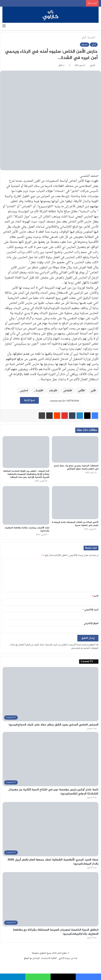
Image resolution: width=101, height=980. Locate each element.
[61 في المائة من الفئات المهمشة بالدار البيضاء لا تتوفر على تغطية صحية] (75, 503)
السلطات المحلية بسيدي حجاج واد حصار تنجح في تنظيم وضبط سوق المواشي (76, 467)
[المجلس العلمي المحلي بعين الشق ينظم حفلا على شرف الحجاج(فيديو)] (50, 694)
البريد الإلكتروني (91, 610)
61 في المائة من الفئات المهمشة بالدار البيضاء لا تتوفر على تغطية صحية (75, 524)
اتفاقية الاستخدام (49, 958)
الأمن (81, 391)
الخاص (67, 391)
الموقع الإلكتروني (91, 623)
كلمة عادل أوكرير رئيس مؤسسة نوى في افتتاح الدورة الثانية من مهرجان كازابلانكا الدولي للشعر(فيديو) (53, 792)
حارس (23, 391)
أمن (93, 391)
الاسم (95, 596)
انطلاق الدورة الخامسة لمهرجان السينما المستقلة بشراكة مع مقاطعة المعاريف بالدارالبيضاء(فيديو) (56, 932)
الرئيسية (93, 38)
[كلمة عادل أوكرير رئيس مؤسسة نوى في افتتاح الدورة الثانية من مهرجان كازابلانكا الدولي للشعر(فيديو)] (50, 759)
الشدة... (38, 391)
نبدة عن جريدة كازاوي (68, 958)
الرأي (84, 38)
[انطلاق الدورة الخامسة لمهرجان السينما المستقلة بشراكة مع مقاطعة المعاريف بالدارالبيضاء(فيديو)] (50, 899)
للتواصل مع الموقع (32, 958)
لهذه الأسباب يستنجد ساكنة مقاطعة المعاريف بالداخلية (27, 529)
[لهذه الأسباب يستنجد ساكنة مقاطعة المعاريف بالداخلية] (26, 505)
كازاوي (92, 65)
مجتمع (85, 45)
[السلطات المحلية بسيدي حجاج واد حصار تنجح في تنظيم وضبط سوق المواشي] (75, 449)
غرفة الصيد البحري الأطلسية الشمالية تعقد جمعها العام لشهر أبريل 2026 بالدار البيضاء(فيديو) (53, 862)
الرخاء (53, 391)
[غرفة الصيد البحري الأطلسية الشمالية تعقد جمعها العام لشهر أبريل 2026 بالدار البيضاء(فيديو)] (50, 829)
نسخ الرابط (29, 400)
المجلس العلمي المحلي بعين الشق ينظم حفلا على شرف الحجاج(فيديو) (54, 725)
